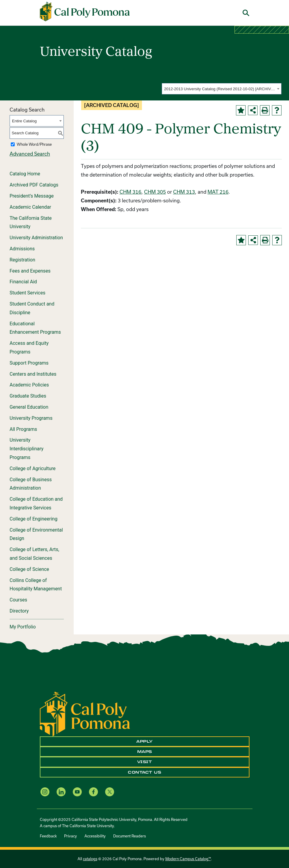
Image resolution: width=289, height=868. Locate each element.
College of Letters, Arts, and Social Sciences (34, 554)
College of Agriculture (33, 468)
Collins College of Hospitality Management (36, 585)
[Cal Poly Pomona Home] (85, 12)
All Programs (23, 429)
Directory (19, 611)
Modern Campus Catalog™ (188, 859)
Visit (145, 762)
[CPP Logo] (85, 713)
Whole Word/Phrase (34, 144)
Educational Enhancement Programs (35, 328)
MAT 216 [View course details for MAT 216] (218, 192)
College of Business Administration (31, 484)
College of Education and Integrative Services (36, 503)
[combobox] (222, 89)
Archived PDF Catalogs (34, 185)
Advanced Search (30, 154)
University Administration (36, 238)
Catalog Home (25, 174)
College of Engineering (34, 519)
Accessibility (95, 836)
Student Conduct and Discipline (32, 308)
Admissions (22, 249)
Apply (144, 741)
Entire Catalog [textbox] (24, 121)
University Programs (31, 418)
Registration (22, 260)
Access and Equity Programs (29, 347)
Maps (145, 752)
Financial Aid (23, 282)
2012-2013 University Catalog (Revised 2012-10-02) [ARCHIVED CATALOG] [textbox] (220, 89)
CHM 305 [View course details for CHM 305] (155, 192)
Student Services (27, 293)
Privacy (71, 836)
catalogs (90, 859)
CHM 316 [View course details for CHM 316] (130, 192)
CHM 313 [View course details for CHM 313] (184, 192)
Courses (18, 600)
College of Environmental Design (36, 534)
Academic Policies (29, 385)
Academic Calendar (30, 207)
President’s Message (32, 196)
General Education (29, 407)
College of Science (29, 569)
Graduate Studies (28, 396)
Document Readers (130, 836)
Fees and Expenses (30, 271)
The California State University (31, 222)
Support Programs (29, 363)
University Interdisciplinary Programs (27, 449)
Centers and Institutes (33, 374)
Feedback (48, 836)
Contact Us (144, 772)
